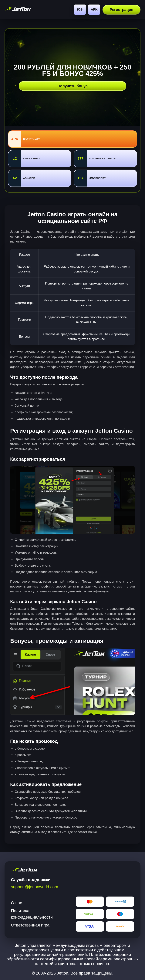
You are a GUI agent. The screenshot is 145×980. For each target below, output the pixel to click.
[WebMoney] (120, 902)
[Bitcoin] (120, 926)
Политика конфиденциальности (32, 914)
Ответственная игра (30, 925)
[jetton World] (18, 10)
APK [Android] (94, 10)
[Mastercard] (90, 902)
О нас (17, 903)
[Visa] (90, 926)
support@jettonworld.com (35, 887)
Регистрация (121, 10)
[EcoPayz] (90, 914)
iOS (80, 10)
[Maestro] (120, 914)
